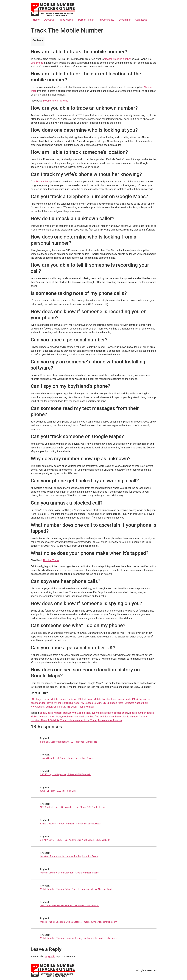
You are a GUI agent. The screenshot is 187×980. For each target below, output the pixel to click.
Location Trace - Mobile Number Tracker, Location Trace (69, 856)
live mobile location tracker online (110, 713)
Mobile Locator (102, 699)
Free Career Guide (121, 699)
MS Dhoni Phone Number (80, 707)
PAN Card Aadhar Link (136, 703)
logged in (50, 957)
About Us (49, 20)
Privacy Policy (106, 20)
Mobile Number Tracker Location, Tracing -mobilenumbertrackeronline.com (79, 938)
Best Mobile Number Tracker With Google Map (65, 713)
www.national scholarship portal (48, 707)
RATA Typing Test (142, 699)
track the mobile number (118, 59)
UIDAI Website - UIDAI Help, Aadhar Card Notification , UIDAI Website (75, 840)
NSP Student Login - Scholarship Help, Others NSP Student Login (73, 807)
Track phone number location (106, 720)
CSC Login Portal (40, 699)
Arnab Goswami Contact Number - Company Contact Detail (71, 824)
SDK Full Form (85, 699)
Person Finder (86, 20)
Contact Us (141, 20)
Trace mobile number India (75, 720)
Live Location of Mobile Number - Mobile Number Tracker (69, 906)
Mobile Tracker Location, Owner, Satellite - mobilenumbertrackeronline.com (79, 922)
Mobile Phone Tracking (56, 101)
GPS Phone (37, 63)
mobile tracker (41, 182)
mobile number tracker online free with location (88, 717)
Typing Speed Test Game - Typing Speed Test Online (67, 758)
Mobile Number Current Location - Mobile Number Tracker (70, 873)
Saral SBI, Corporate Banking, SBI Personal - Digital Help (69, 742)
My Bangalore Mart (91, 703)
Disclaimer (125, 20)
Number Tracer (51, 560)
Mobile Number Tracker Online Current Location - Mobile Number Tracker (77, 889)
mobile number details (142, 713)
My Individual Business (67, 703)
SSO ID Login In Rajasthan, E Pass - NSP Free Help (66, 775)
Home (36, 20)
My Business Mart (113, 703)
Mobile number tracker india (46, 717)
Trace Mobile (66, 20)
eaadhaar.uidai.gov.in (42, 703)
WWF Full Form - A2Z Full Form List (58, 791)
